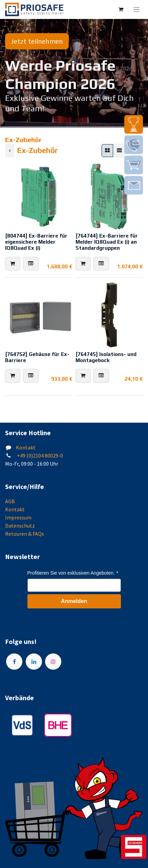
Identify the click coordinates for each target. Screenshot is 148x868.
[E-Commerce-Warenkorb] (121, 9)
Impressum (18, 517)
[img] (134, 124)
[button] (13, 264)
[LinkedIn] (34, 662)
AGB (10, 501)
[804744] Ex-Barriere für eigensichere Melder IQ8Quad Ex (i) (36, 242)
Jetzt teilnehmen (37, 41)
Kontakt (26, 447)
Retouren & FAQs (25, 534)
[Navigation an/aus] (137, 9)
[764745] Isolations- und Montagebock (106, 357)
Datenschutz (20, 526)
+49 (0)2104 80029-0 (39, 455)
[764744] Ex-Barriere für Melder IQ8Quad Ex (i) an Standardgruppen (107, 242)
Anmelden (74, 601)
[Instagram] (53, 662)
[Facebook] (14, 662)
